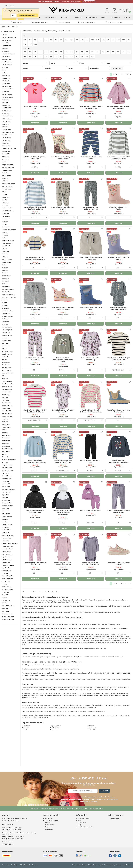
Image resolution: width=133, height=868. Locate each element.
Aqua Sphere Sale (7, 62)
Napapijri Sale (6, 441)
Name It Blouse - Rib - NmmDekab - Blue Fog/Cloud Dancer (35, 208)
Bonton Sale (5, 100)
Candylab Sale (6, 124)
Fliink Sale (5, 235)
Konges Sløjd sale (55, 726)
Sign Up (104, 791)
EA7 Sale (4, 195)
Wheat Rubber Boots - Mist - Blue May (91, 309)
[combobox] (35, 117)
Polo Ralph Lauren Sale (9, 489)
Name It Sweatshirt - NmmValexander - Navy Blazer (119, 461)
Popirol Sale (5, 495)
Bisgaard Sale (6, 84)
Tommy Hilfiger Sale (8, 576)
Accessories (91, 18)
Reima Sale (5, 511)
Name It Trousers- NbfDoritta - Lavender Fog (35, 359)
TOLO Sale (5, 573)
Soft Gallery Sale (7, 538)
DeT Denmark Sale (7, 170)
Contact (6, 815)
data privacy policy (96, 809)
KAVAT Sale (5, 322)
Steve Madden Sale (7, 546)
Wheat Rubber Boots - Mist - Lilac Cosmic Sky (119, 258)
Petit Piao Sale (6, 473)
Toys (127, 18)
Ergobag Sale (6, 216)
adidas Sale (5, 43)
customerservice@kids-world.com (17, 818)
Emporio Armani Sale (8, 211)
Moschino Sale (6, 427)
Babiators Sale (6, 75)
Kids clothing (51, 18)
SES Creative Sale (7, 525)
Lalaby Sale (5, 343)
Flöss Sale (5, 238)
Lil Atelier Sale (6, 365)
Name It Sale (5, 438)
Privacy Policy (92, 865)
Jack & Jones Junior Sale (9, 297)
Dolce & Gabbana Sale (8, 184)
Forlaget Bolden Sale (8, 241)
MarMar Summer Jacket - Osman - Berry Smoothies (119, 108)
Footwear (66, 18)
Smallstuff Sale (6, 530)
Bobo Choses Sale (7, 94)
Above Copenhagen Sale (9, 38)
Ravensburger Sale (7, 506)
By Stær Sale (5, 113)
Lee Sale (4, 349)
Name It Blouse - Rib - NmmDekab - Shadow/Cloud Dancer (119, 158)
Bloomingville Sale (7, 89)
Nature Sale (5, 443)
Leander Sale (5, 346)
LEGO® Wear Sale (7, 354)
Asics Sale (5, 73)
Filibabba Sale (6, 227)
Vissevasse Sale (6, 600)
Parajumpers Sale (7, 465)
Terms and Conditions (79, 865)
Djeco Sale (5, 178)
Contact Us (49, 818)
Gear (104, 18)
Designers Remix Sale (8, 167)
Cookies (119, 865)
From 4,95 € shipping (114, 22)
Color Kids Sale (6, 138)
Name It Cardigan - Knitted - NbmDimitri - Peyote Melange (35, 258)
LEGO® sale (26, 730)
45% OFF (4, 35)
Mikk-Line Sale (6, 408)
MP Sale (4, 430)
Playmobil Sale (6, 484)
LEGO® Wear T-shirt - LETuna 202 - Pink (35, 108)
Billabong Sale (6, 78)
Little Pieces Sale (7, 370)
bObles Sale (5, 92)
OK (13, 15)
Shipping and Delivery (52, 820)
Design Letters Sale (7, 165)
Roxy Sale (5, 519)
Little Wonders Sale (7, 373)
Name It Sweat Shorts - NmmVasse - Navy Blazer (63, 258)
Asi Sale (4, 70)
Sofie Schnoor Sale (7, 535)
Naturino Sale (6, 446)
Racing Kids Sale (7, 503)
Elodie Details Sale (7, 208)
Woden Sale (5, 611)
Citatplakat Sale (6, 135)
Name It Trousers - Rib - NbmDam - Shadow (63, 208)
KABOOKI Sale (6, 314)
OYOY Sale (5, 462)
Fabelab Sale (5, 219)
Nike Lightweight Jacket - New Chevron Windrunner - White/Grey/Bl (63, 512)
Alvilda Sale (5, 51)
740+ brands (16, 22)
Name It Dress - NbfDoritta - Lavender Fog (91, 359)
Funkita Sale (5, 251)
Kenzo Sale (5, 324)
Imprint (100, 865)
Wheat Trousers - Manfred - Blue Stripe (91, 158)
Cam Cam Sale (6, 121)
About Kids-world (84, 818)
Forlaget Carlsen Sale (8, 243)
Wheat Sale (5, 608)
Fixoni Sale (5, 232)
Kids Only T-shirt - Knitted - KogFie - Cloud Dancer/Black (119, 359)
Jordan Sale (5, 308)
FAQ (79, 825)
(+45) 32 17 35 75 (13, 820)
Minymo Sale (6, 419)
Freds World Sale (7, 246)
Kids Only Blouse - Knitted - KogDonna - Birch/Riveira (63, 461)
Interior (116, 18)
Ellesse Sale (5, 205)
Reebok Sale (5, 508)
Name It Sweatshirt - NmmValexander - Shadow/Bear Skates (63, 360)
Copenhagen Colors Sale (9, 149)
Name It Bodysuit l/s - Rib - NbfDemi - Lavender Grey (91, 564)
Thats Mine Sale (6, 560)
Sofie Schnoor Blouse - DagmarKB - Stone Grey (35, 158)
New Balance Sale (7, 449)
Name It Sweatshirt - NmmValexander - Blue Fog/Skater (35, 461)
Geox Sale (5, 257)
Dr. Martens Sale (7, 189)
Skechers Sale (6, 527)
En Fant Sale (5, 213)
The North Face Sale (8, 565)
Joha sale (91, 726)
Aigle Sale (5, 48)
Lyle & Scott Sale (7, 381)
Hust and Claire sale (94, 730)
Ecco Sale (5, 200)
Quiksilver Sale (6, 500)
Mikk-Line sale (54, 728)
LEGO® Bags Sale (7, 351)
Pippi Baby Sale (6, 479)
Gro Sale (4, 265)
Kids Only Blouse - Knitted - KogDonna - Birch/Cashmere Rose (91, 411)
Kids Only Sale (6, 332)
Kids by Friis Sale (7, 327)
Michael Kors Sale (7, 406)
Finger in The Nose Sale (9, 230)
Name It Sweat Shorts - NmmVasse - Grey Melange (35, 309)
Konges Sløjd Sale (7, 335)
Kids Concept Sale (7, 330)
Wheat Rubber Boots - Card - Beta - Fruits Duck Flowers (63, 309)
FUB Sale (4, 249)
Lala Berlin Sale (6, 341)
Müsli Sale (5, 433)
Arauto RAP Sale (7, 65)
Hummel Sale (6, 286)
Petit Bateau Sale (7, 468)
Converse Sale (6, 146)
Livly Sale (4, 376)
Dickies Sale (5, 173)
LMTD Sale (5, 378)
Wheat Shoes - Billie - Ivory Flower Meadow (119, 564)
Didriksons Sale (6, 176)
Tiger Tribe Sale (6, 568)
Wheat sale (25, 728)
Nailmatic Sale (6, 435)
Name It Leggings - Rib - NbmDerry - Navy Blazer (91, 208)
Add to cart (35, 123)
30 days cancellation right (88, 22)
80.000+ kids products (39, 22)
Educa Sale (5, 203)
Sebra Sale (5, 522)
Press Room (82, 823)
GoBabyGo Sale (6, 262)
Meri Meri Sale (6, 403)
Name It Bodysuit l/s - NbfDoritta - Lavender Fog (63, 411)
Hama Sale (5, 273)
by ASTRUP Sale (7, 108)
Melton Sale (5, 400)
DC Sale (4, 162)
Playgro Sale (5, 481)
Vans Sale (5, 584)
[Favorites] (46, 79)
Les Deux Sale (6, 357)
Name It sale (26, 726)
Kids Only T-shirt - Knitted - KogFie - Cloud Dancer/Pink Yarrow (35, 411)
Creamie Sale (6, 154)
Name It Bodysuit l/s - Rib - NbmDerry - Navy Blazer (119, 309)
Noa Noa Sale (6, 457)
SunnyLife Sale (6, 552)
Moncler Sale (6, 424)
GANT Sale (5, 254)
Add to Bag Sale (6, 40)
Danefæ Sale (5, 157)
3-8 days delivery (63, 22)
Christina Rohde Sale (8, 132)
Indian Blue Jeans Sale (8, 295)
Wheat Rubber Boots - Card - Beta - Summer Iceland (119, 411)
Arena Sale (5, 67)
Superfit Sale (5, 557)
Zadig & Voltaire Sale (8, 619)
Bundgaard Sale (6, 105)
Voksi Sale (5, 603)
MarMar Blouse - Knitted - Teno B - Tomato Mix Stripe (91, 108)
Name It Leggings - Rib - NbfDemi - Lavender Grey (119, 511)
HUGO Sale (5, 284)
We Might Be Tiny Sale (8, 606)
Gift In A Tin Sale (7, 259)
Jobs (80, 820)
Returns (48, 823)
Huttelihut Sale (6, 292)
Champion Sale (6, 130)
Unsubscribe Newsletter (86, 827)
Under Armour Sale (7, 579)
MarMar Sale (5, 395)
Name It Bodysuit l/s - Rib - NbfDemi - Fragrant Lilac (63, 564)
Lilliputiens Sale (6, 368)
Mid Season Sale (12, 27)
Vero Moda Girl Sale (8, 590)
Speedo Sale (5, 541)
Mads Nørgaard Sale (8, 384)
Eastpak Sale (5, 197)
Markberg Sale (6, 392)
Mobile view (127, 865)
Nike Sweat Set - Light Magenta (91, 511)
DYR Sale (4, 192)
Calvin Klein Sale (7, 119)
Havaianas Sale (6, 276)
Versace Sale (5, 592)
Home (3, 27)
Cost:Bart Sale (6, 151)
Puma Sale (5, 498)
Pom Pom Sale (6, 492)
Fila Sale (4, 224)
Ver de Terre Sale (7, 587)
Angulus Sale (6, 57)
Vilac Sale (5, 598)
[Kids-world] (66, 10)
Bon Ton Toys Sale (7, 97)
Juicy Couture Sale (7, 311)
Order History (50, 825)
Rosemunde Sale (7, 516)
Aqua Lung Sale (6, 59)
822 (127, 74)
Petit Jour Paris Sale (7, 470)
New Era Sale (6, 452)
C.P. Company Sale (7, 116)
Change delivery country (28, 15)
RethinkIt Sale (6, 514)
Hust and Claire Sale (8, 289)
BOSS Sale (5, 103)
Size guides (49, 829)
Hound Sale (5, 281)
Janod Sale (5, 300)
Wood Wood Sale (7, 614)
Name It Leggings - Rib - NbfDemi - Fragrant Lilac (35, 564)
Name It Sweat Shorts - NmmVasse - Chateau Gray (91, 258)
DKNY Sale (5, 181)
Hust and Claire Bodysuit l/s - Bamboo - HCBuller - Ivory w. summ (63, 108)
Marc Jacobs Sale (7, 389)
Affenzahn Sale (6, 46)
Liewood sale (92, 728)
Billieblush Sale (6, 81)
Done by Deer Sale (7, 186)
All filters (117, 68)
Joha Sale (5, 305)
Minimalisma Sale (7, 416)
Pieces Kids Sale (6, 476)
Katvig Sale (5, 319)
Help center (49, 827)
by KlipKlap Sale (6, 111)
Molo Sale (5, 422)
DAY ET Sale (5, 159)
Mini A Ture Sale (7, 411)
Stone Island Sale (7, 549)
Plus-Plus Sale (6, 487)
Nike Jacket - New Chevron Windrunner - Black (35, 511)
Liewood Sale (6, 362)
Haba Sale (5, 270)
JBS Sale (4, 303)
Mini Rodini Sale (7, 414)
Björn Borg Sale (6, 86)
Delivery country (110, 865)
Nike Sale (4, 454)
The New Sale (6, 562)
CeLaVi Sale (5, 127)
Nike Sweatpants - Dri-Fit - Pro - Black (91, 461)
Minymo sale (54, 730)
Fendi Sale (5, 222)
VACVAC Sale (6, 581)
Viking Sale (5, 595)
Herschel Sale (6, 278)
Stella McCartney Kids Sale (10, 544)
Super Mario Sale (7, 554)
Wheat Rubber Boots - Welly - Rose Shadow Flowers (63, 158)
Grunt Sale (5, 268)
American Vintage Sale (8, 54)
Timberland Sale (6, 571)
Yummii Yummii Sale (8, 617)
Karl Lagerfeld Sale (7, 316)
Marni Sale (5, 397)
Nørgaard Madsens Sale (9, 460)
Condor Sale (5, 143)
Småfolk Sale (6, 533)
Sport (78, 18)
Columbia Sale (6, 140)
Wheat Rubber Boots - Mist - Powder (119, 208)
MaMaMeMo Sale (7, 387)
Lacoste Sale (5, 338)
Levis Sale (5, 360)
